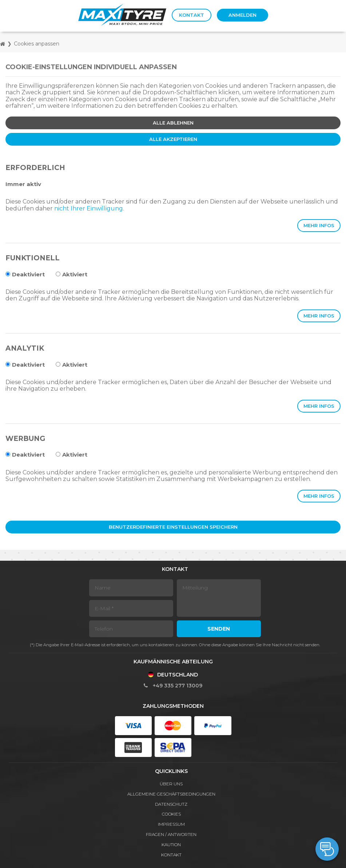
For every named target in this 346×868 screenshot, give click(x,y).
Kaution (171, 845)
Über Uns (171, 784)
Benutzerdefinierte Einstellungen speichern (173, 527)
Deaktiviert (25, 274)
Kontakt (192, 15)
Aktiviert (71, 274)
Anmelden (242, 15)
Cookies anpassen (37, 44)
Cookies (171, 814)
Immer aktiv (23, 184)
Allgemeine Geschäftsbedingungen (171, 794)
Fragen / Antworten (171, 834)
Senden (219, 629)
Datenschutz (171, 804)
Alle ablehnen (173, 123)
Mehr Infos (319, 225)
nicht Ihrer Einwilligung (89, 208)
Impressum (171, 824)
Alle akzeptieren (173, 139)
